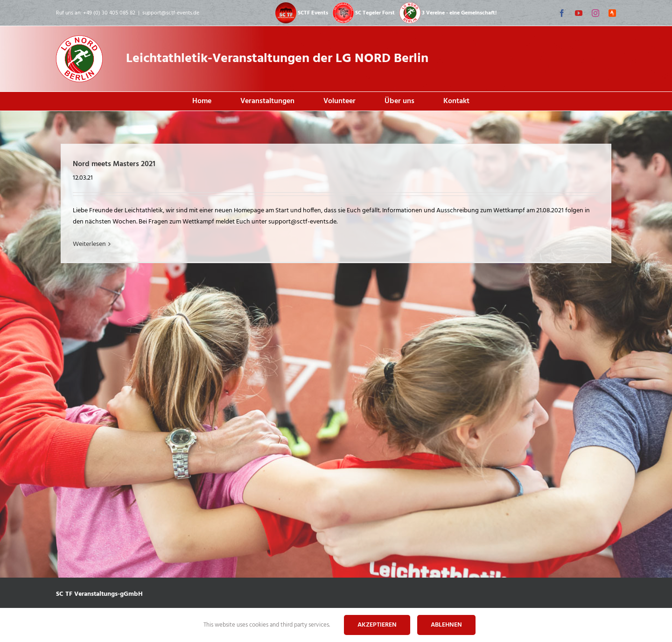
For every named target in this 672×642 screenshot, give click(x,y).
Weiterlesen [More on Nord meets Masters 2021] (89, 244)
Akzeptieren (377, 625)
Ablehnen (446, 625)
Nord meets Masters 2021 (114, 164)
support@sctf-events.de (171, 13)
